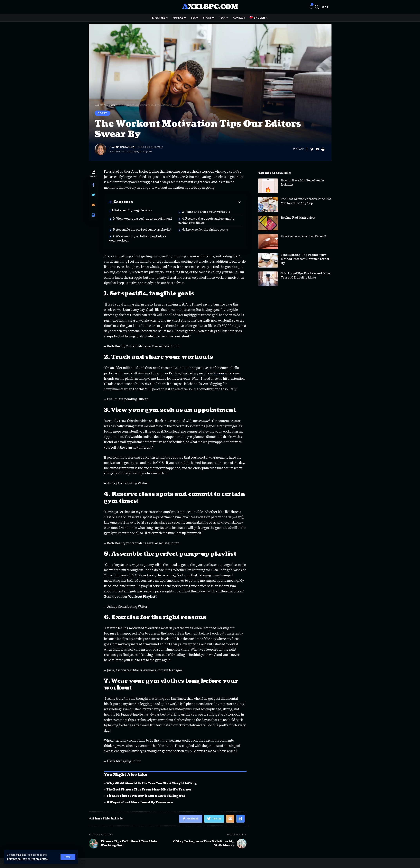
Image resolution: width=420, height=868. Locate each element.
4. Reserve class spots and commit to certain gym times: (206, 221)
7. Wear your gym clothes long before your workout (138, 239)
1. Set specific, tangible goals (132, 210)
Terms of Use (39, 859)
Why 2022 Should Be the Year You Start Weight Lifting (152, 783)
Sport (102, 113)
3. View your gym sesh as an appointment (142, 219)
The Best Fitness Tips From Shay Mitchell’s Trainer (149, 790)
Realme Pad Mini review (298, 215)
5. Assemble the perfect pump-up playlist (142, 230)
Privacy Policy (16, 859)
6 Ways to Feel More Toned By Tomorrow (140, 802)
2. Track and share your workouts (206, 212)
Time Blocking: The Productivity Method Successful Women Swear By (305, 256)
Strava (219, 373)
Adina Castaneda (123, 147)
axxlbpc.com (210, 7)
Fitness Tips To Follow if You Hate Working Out (146, 796)
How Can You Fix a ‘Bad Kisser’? (304, 233)
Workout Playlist (142, 597)
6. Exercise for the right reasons (205, 230)
